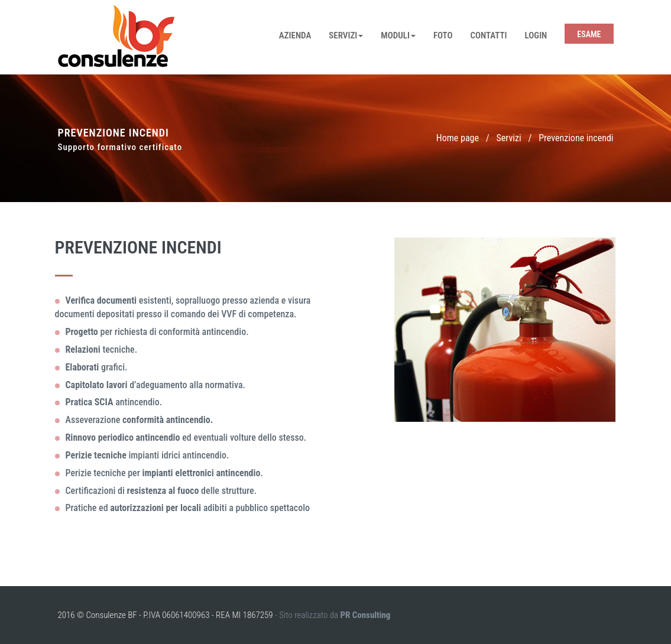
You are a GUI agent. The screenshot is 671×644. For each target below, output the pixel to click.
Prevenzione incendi (576, 138)
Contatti (489, 35)
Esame (589, 34)
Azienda (295, 35)
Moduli (398, 35)
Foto (443, 35)
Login (536, 35)
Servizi (346, 35)
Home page (458, 138)
